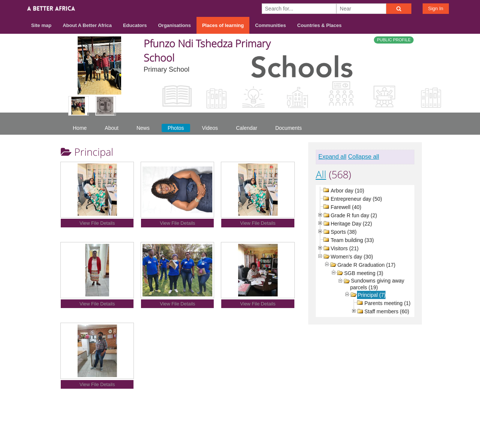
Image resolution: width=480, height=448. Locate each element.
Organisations (175, 25)
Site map (41, 25)
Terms (386, 419)
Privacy (412, 419)
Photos (176, 128)
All (321, 174)
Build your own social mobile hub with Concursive (240, 435)
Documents (289, 128)
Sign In (436, 8)
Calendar (247, 128)
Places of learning (223, 25)
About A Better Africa (87, 25)
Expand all (332, 157)
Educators (135, 25)
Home (80, 128)
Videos (210, 128)
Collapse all (364, 157)
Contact (359, 419)
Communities (270, 25)
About (112, 128)
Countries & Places (320, 25)
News (143, 128)
